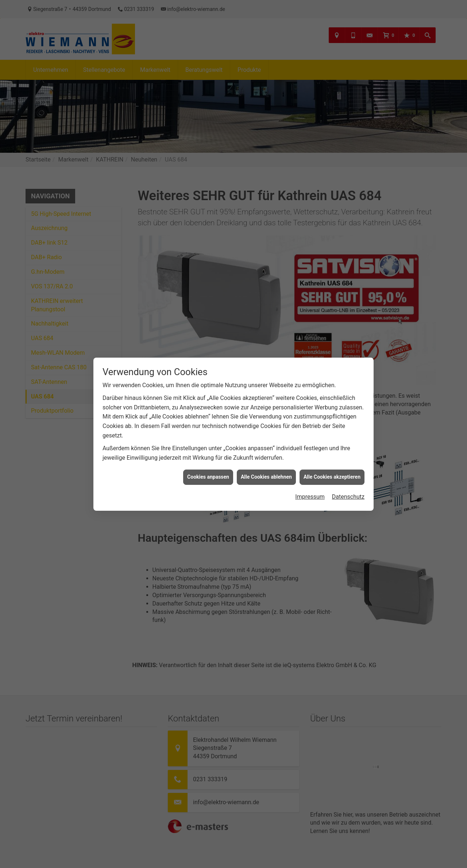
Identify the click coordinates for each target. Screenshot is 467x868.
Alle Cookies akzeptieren (332, 460)
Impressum (310, 480)
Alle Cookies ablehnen (266, 460)
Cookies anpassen (208, 460)
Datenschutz (348, 480)
